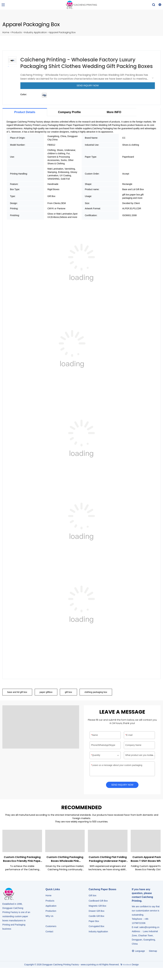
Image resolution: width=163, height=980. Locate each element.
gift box (68, 693)
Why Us (49, 917)
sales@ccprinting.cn (149, 928)
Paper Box (94, 922)
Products (17, 32)
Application (51, 907)
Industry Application (35, 32)
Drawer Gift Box (97, 912)
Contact (49, 932)
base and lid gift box (17, 693)
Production (51, 912)
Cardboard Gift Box (98, 902)
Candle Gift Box (96, 917)
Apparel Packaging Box (62, 32)
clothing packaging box (96, 693)
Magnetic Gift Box (97, 907)
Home (6, 32)
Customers (51, 927)
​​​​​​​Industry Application (98, 932)
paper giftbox (46, 693)
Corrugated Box (96, 927)
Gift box (92, 897)
